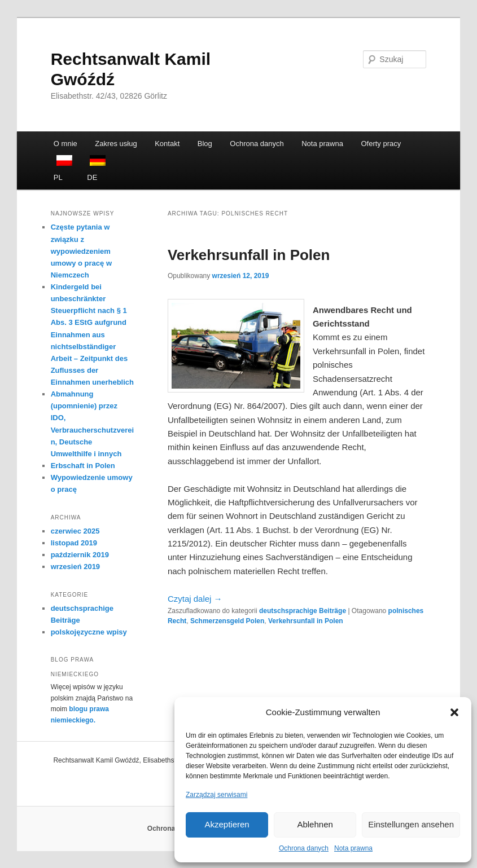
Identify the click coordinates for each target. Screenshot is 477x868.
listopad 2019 (74, 543)
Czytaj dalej (195, 599)
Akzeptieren (227, 824)
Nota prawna (353, 848)
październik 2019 (80, 555)
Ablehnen (315, 824)
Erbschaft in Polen (83, 466)
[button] (454, 712)
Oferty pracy (381, 144)
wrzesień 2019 (75, 567)
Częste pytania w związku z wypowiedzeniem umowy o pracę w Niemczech (81, 251)
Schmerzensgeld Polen (227, 621)
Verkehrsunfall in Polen (249, 255)
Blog (205, 144)
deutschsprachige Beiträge (303, 611)
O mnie (65, 144)
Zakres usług (116, 144)
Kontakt (167, 144)
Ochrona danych (304, 848)
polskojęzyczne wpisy (89, 632)
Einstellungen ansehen (411, 824)
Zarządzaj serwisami (216, 795)
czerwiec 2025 (75, 531)
